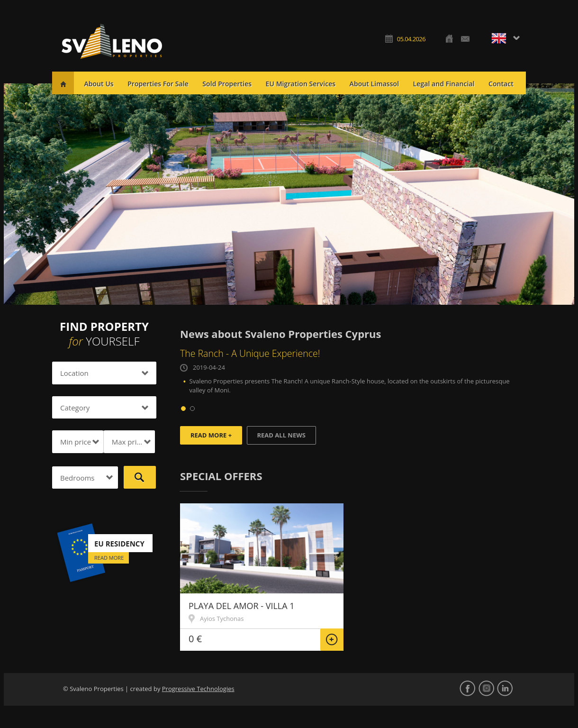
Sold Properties (227, 84)
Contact (501, 84)
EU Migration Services (301, 84)
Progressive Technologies (198, 689)
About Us (99, 84)
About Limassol (375, 84)
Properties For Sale (158, 84)
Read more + (211, 435)
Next (562, 194)
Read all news (281, 435)
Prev (16, 194)
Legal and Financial (444, 84)
